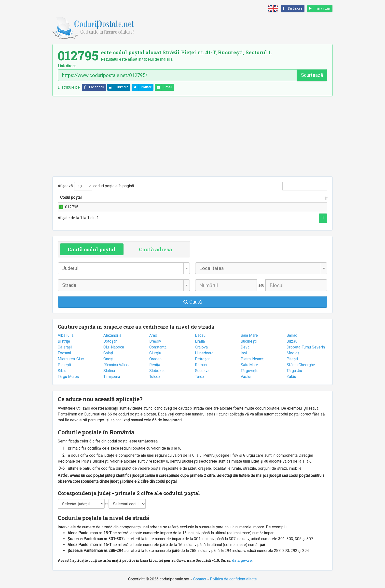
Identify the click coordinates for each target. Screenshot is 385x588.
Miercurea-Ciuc (71, 359)
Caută (193, 302)
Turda (200, 377)
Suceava (202, 371)
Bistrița (64, 341)
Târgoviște (250, 371)
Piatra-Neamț (252, 359)
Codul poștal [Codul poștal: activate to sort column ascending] (71, 197)
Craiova (201, 347)
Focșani (64, 353)
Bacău (200, 335)
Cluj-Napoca (114, 347)
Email (164, 87)
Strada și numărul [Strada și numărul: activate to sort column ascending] (123, 197)
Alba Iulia (66, 335)
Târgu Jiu (294, 371)
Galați (108, 353)
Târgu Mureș (68, 377)
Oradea (155, 359)
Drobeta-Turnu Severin (306, 347)
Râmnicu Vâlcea (117, 365)
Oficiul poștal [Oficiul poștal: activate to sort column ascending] (291, 197)
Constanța (158, 347)
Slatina (109, 371)
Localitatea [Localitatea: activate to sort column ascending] (186, 197)
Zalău (291, 377)
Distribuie (292, 8)
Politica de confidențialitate (233, 579)
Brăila (200, 341)
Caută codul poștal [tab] (92, 249)
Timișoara (112, 377)
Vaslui (246, 377)
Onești (109, 359)
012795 (67, 207)
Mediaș (293, 353)
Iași (244, 353)
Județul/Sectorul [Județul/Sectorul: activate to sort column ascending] (234, 197)
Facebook (93, 87)
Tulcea (155, 377)
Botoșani (111, 341)
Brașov (155, 341)
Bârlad (292, 335)
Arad (153, 335)
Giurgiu (155, 353)
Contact (200, 579)
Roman (201, 365)
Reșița (155, 365)
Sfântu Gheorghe (301, 365)
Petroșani (203, 359)
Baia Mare (249, 335)
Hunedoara (204, 353)
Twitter (142, 87)
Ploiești (64, 365)
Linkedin (118, 87)
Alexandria (112, 335)
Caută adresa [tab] (156, 249)
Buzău (292, 341)
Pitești (292, 359)
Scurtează (312, 75)
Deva (245, 347)
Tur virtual (319, 8)
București (249, 341)
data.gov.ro (242, 560)
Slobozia (157, 371)
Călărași (65, 347)
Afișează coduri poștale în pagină (96, 186)
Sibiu (62, 371)
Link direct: (67, 66)
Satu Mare (249, 365)
